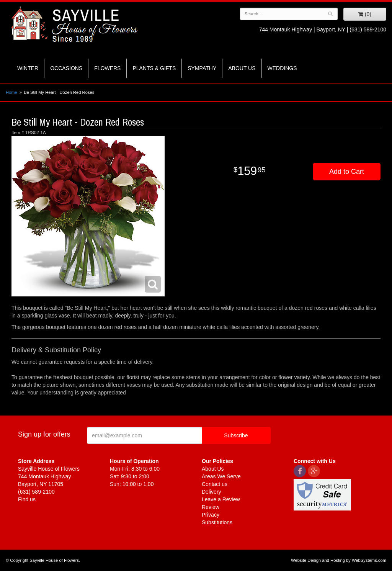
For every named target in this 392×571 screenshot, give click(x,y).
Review (211, 507)
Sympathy (202, 68)
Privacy (211, 515)
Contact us (215, 484)
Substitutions (217, 522)
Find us (27, 499)
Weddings (282, 68)
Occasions (66, 68)
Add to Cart (347, 172)
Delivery (212, 492)
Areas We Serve (221, 476)
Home (11, 92)
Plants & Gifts (154, 68)
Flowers (107, 68)
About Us (242, 68)
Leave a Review (221, 499)
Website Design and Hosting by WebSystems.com (339, 560)
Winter (28, 68)
